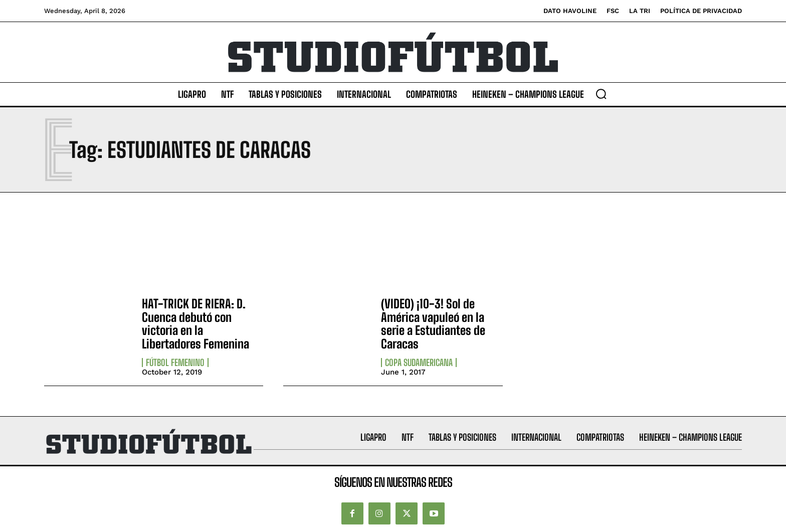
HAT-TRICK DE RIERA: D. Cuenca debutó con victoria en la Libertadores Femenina (195, 323)
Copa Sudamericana (419, 363)
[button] (601, 94)
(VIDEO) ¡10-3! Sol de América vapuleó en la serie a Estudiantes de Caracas (433, 323)
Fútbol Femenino (175, 363)
